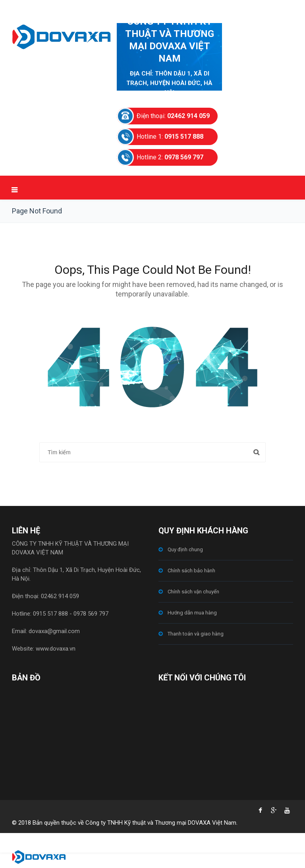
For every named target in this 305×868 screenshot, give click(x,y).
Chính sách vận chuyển (193, 592)
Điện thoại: (173, 116)
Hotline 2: (170, 157)
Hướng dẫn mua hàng (192, 613)
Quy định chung (185, 549)
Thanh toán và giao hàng (196, 634)
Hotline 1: (170, 137)
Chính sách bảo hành (191, 571)
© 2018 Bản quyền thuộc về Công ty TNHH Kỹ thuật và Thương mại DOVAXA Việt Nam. (125, 823)
